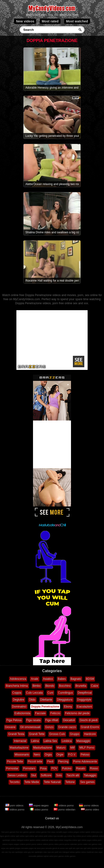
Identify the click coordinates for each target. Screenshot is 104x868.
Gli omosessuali (30, 727)
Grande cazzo (67, 727)
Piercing (63, 761)
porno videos (89, 805)
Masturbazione (19, 748)
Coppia (17, 693)
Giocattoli (69, 720)
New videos (25, 21)
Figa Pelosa (14, 720)
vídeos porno (64, 805)
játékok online (98, 836)
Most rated (50, 21)
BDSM (90, 679)
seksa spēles (75, 852)
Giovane (10, 727)
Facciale (40, 713)
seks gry (27, 852)
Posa (43, 768)
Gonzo (49, 727)
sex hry (8, 852)
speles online (35, 840)
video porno (39, 809)
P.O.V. (72, 755)
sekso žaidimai (87, 852)
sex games (93, 844)
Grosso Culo (57, 734)
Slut (34, 775)
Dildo (32, 700)
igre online (82, 840)
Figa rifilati (52, 720)
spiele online (90, 832)
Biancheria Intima (17, 686)
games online (35, 832)
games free (46, 832)
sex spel (76, 848)
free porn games (8, 832)
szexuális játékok (36, 856)
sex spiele (10, 848)
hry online (77, 836)
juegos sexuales (22, 848)
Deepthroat (85, 693)
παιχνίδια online (71, 840)
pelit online (48, 836)
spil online (39, 836)
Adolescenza (18, 679)
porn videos (15, 805)
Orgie (60, 755)
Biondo (50, 686)
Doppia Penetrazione (45, 707)
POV (54, 768)
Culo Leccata (34, 693)
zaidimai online (47, 840)
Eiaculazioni (84, 707)
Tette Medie (32, 782)
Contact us (52, 818)
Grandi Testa (16, 734)
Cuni (50, 693)
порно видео (39, 805)
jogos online (68, 832)
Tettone (70, 782)
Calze (95, 686)
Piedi (50, 761)
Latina (35, 741)
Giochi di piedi (88, 720)
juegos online (79, 832)
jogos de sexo (35, 848)
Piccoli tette (35, 761)
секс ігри (47, 852)
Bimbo (37, 686)
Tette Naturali (52, 782)
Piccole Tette (15, 761)
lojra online (59, 840)
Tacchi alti (73, 775)
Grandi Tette (37, 734)
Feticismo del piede (77, 713)
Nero (37, 755)
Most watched (77, 21)
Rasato (81, 768)
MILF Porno (87, 748)
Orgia (48, 755)
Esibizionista (22, 713)
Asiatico (48, 679)
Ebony (68, 707)
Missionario (22, 755)
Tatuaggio (90, 775)
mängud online (23, 840)
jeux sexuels (47, 848)
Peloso (85, 755)
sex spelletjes (17, 852)
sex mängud (64, 852)
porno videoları (65, 809)
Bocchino (65, 686)
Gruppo (75, 734)
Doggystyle (84, 700)
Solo (59, 775)
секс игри (98, 852)
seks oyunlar (92, 848)
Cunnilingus (65, 693)
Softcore (46, 775)
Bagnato (76, 679)
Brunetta (81, 686)
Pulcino (67, 768)
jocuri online (87, 836)
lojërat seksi (48, 856)
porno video (90, 809)
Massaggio (83, 741)
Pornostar (12, 768)
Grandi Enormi (90, 727)
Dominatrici (19, 707)
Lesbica (67, 741)
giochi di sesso (58, 848)
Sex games (87, 782)
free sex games (22, 832)
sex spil (83, 848)
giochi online (10, 836)
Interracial (20, 741)
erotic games (70, 856)
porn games (59, 856)
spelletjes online (9, 840)
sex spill (69, 848)
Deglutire (19, 700)
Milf (73, 748)
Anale (35, 679)
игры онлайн (57, 832)
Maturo (61, 748)
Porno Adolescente (85, 761)
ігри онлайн (59, 836)
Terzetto (15, 782)
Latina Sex (50, 741)
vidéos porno (15, 809)
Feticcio (55, 713)
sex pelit (55, 852)
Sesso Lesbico (17, 775)
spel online (30, 836)
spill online (20, 836)
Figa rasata (33, 720)
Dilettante (46, 700)
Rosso (94, 768)
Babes (62, 679)
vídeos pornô (25, 844)
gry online (68, 836)
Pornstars (29, 768)
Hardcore (90, 734)
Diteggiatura (65, 700)
